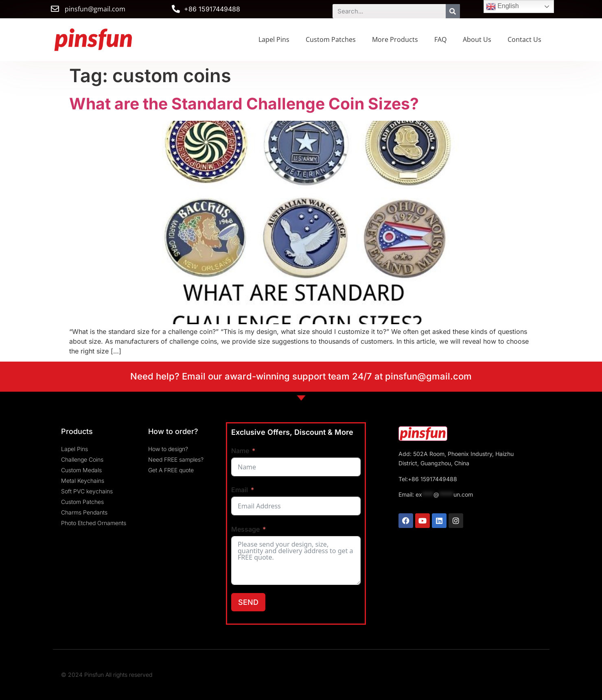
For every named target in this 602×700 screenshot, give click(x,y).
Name (240, 451)
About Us (477, 39)
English (502, 7)
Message (245, 529)
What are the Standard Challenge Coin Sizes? (244, 104)
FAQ (440, 39)
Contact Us (524, 39)
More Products (395, 39)
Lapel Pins (274, 39)
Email (240, 490)
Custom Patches (331, 39)
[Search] (453, 11)
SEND (248, 602)
